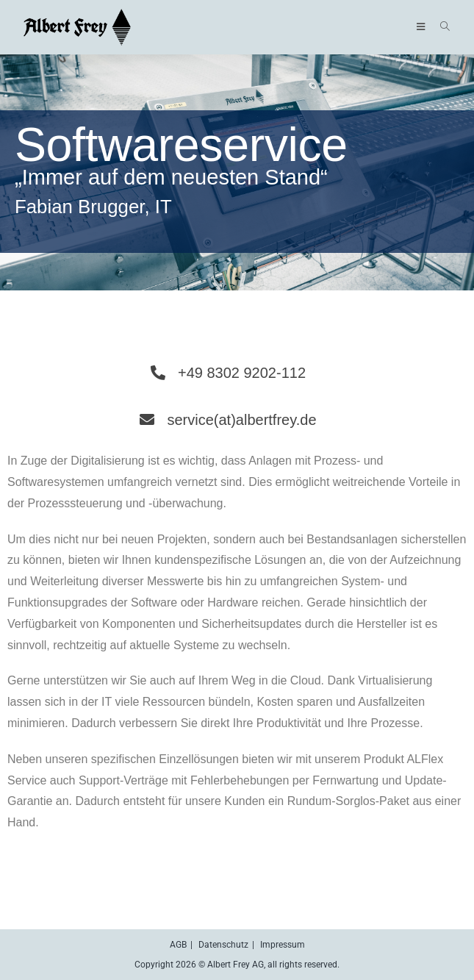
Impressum (283, 945)
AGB (178, 945)
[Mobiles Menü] (423, 27)
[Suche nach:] (440, 27)
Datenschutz (223, 945)
